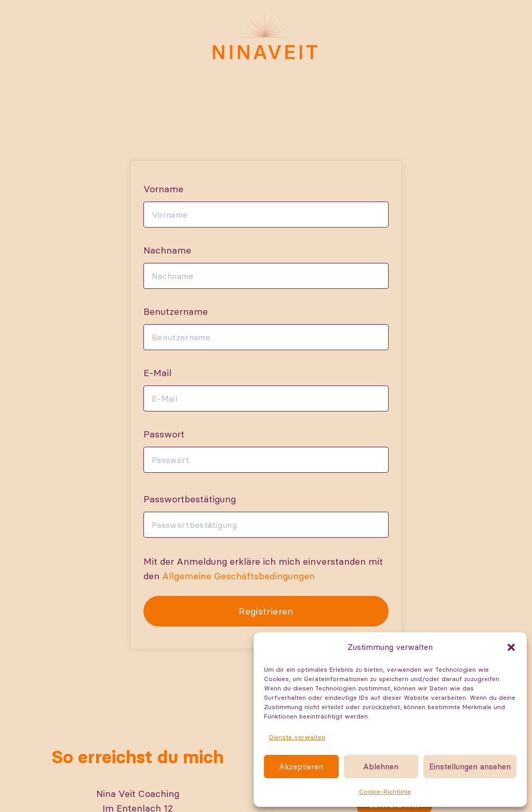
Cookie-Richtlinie (385, 791)
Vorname (163, 189)
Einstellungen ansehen (470, 767)
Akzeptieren (301, 767)
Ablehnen (381, 767)
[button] (511, 647)
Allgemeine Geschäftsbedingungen (238, 576)
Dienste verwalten (297, 737)
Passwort (164, 434)
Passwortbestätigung (190, 499)
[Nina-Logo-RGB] (266, 34)
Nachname (167, 250)
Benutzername (176, 311)
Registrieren (266, 611)
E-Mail (157, 373)
